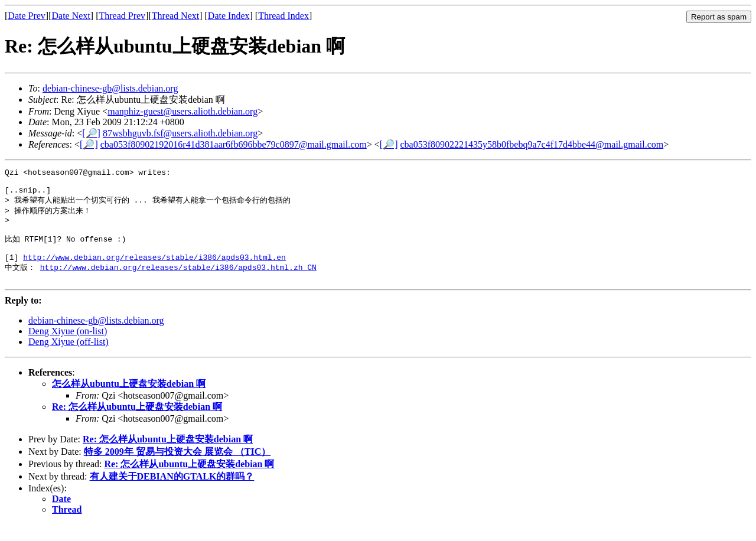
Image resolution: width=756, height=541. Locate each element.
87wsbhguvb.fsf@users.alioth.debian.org (180, 133)
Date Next (71, 16)
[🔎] (91, 133)
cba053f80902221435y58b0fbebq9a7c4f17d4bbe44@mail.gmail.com (532, 144)
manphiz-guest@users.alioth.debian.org (183, 111)
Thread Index (283, 16)
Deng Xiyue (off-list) (69, 358)
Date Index (229, 16)
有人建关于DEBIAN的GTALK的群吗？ (172, 493)
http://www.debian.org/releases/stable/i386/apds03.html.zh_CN (178, 282)
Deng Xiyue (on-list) (68, 348)
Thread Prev (122, 16)
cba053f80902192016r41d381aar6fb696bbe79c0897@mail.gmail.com (234, 144)
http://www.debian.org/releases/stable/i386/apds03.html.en (154, 271)
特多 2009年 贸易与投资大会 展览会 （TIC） (177, 468)
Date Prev (27, 16)
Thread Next (175, 16)
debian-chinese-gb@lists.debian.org (110, 88)
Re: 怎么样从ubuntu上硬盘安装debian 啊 (137, 423)
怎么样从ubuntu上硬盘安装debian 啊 (129, 400)
